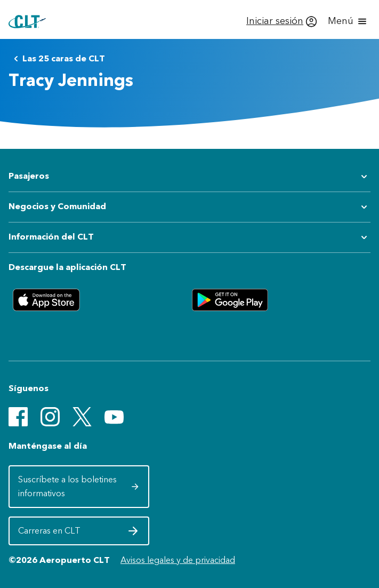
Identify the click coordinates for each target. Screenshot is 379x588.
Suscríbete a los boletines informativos (79, 486)
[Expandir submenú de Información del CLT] (189, 237)
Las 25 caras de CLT (57, 59)
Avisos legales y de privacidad (178, 560)
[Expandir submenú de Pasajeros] (189, 177)
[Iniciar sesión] (282, 21)
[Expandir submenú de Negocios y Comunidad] (189, 207)
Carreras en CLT (79, 534)
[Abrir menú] (348, 21)
